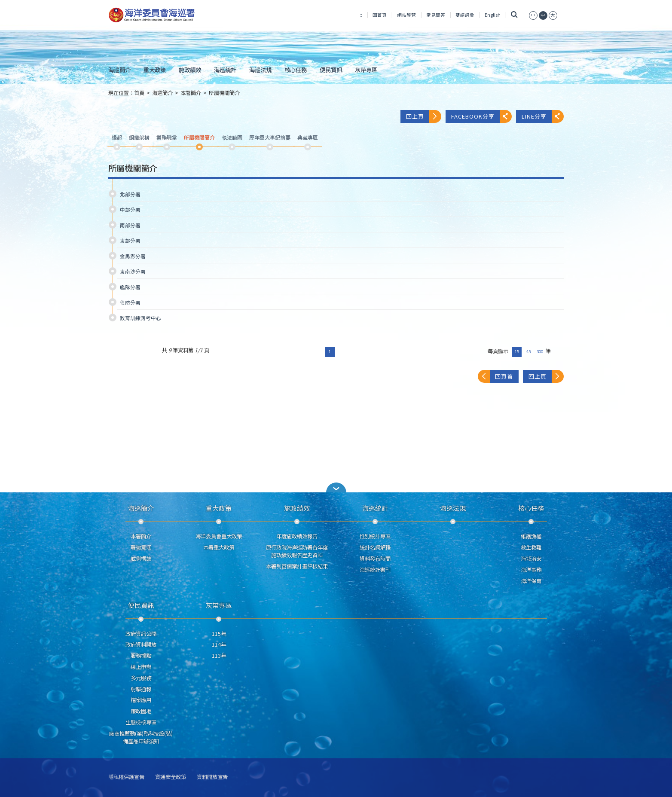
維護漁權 (531, 536)
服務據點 (141, 656)
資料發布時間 (375, 559)
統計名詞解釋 (375, 547)
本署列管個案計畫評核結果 (297, 566)
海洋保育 (531, 581)
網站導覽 (406, 15)
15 (517, 351)
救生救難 (531, 547)
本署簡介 (191, 93)
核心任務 (296, 70)
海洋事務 (531, 570)
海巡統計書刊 (375, 570)
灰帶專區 (366, 70)
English (493, 15)
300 (540, 351)
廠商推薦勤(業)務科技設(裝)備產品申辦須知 (141, 737)
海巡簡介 (119, 70)
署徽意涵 (141, 547)
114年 (219, 644)
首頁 (139, 93)
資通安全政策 (171, 777)
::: (360, 15)
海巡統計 (225, 70)
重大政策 (155, 70)
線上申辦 (141, 667)
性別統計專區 (375, 536)
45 (528, 351)
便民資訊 (331, 70)
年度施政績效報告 (297, 536)
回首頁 (380, 15)
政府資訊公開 (141, 634)
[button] (336, 487)
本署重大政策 (219, 547)
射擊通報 (141, 689)
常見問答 (436, 15)
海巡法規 (260, 70)
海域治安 (531, 559)
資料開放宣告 (212, 777)
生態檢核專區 (141, 722)
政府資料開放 (141, 644)
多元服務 (141, 678)
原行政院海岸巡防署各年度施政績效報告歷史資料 (297, 551)
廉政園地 (141, 711)
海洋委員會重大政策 (219, 536)
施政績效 (190, 70)
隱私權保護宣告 (126, 777)
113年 (219, 656)
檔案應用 (141, 700)
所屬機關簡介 (224, 93)
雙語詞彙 (465, 15)
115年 (219, 634)
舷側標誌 (141, 559)
